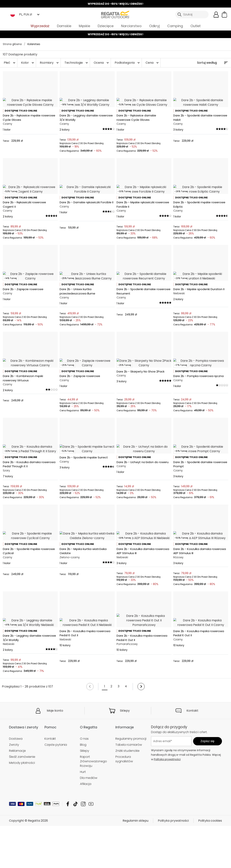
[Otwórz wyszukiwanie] (192, 15)
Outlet (196, 26)
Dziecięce (106, 26)
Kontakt (192, 844)
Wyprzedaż (40, 26)
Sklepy (125, 844)
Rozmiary (50, 63)
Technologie (77, 63)
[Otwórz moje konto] (216, 15)
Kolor (28, 63)
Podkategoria (128, 63)
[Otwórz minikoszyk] (224, 15)
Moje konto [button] (55, 844)
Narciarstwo (131, 26)
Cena (153, 63)
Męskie (84, 26)
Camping (175, 26)
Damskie (64, 26)
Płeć (10, 63)
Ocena (102, 63)
